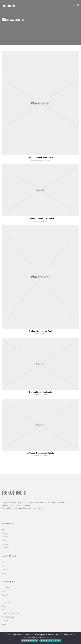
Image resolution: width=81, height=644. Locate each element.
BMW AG (5, 595)
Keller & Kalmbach (8, 617)
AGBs (4, 562)
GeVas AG (5, 610)
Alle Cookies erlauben (30, 641)
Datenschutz (6, 570)
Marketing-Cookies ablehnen (50, 641)
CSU (3, 599)
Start (3, 529)
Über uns (5, 537)
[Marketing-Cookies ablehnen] (78, 638)
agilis (3, 591)
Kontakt (4, 540)
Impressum (5, 544)
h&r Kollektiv (6, 588)
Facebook (5, 548)
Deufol (4, 606)
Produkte (5, 533)
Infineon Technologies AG (10, 613)
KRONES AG (6, 621)
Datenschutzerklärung (50, 637)
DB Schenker (6, 602)
